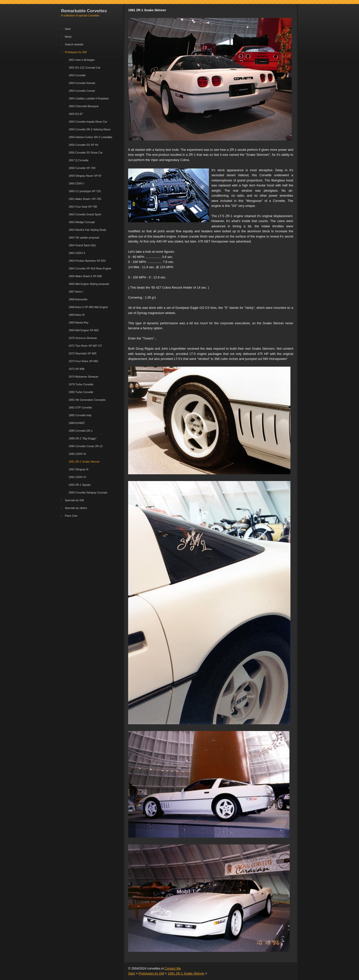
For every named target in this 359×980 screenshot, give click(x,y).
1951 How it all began (82, 60)
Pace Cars (71, 516)
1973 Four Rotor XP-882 (83, 361)
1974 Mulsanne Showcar (84, 377)
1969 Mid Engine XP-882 (84, 330)
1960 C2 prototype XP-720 (85, 191)
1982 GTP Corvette (80, 408)
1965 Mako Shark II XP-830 (85, 276)
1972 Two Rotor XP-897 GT (85, 346)
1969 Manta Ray (79, 323)
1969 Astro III (77, 315)
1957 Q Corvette (79, 160)
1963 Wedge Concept (82, 222)
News (68, 37)
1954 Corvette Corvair (82, 91)
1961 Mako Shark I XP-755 (85, 199)
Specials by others (76, 508)
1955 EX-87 (76, 114)
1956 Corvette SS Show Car (86, 153)
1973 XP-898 (77, 369)
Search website (74, 44)
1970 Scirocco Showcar (83, 338)
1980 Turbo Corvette (81, 392)
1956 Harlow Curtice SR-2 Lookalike (90, 137)
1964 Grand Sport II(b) (82, 245)
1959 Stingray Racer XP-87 (85, 176)
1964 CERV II (77, 253)
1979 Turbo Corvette (81, 384)
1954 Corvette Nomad (82, 83)
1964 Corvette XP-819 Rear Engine (90, 268)
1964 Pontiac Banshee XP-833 (87, 261)
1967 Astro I (76, 292)
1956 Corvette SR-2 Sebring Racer (90, 129)
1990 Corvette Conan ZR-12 (86, 446)
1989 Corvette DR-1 (81, 431)
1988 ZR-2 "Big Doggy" (83, 438)
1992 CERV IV (77, 477)
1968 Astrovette (78, 299)
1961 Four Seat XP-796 (83, 207)
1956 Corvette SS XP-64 (83, 145)
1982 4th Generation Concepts (87, 400)
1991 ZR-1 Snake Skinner (84, 462)
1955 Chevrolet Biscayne (84, 106)
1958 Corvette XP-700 (82, 168)
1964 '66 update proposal (84, 238)
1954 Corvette (77, 75)
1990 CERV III (77, 454)
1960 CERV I (76, 183)
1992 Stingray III (78, 469)
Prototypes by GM (76, 52)
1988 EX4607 (77, 423)
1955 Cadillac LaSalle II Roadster (89, 98)
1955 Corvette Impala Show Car (88, 122)
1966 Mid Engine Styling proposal (89, 284)
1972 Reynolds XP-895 (83, 353)
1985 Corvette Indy (80, 415)
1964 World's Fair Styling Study (87, 230)
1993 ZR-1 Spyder (80, 485)
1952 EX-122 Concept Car (85, 68)
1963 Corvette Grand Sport (85, 214)
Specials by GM (74, 500)
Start (68, 29)
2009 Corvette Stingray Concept (88, 492)
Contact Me (173, 968)
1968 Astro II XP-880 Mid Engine (88, 307)
